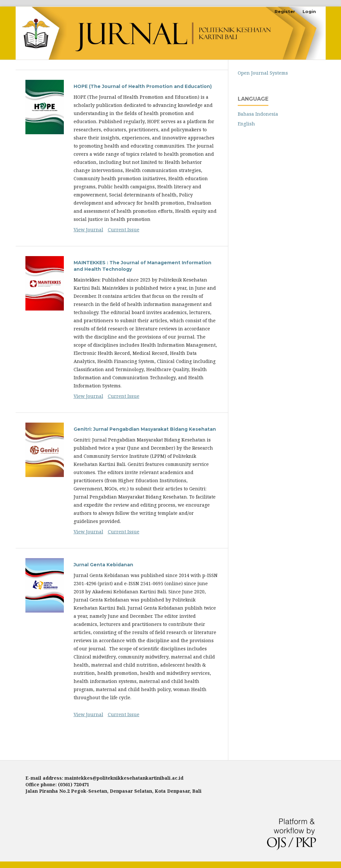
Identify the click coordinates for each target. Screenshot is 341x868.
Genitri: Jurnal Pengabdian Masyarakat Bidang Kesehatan (145, 429)
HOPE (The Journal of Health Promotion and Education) (143, 86)
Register (285, 11)
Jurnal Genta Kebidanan (103, 565)
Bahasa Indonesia (258, 114)
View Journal (88, 230)
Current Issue (124, 230)
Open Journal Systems (263, 73)
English (246, 124)
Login (309, 11)
